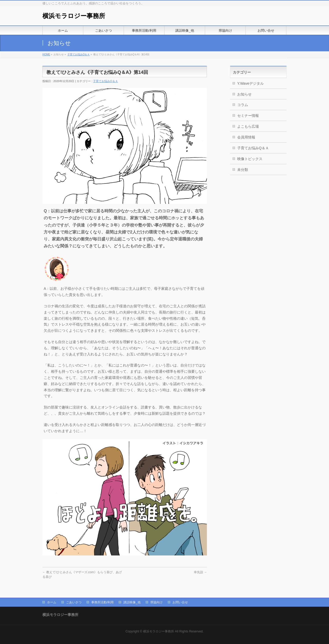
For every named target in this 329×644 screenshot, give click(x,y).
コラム (243, 105)
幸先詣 (200, 572)
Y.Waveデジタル (250, 83)
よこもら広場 (248, 126)
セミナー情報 (248, 116)
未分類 (243, 170)
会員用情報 (246, 137)
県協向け (157, 602)
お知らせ (244, 94)
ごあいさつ (74, 602)
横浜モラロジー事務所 (74, 16)
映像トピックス (250, 159)
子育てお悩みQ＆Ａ (79, 54)
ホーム (52, 602)
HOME (46, 54)
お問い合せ (180, 602)
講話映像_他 (132, 602)
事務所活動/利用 (102, 602)
